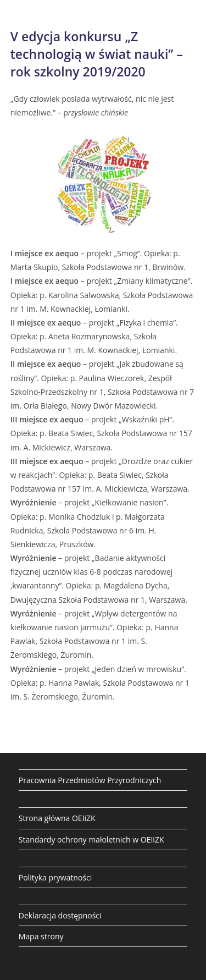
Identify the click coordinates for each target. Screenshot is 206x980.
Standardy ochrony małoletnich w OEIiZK (91, 839)
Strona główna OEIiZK (57, 818)
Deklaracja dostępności (60, 915)
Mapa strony (41, 936)
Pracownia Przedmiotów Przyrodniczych (90, 780)
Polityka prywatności (55, 877)
